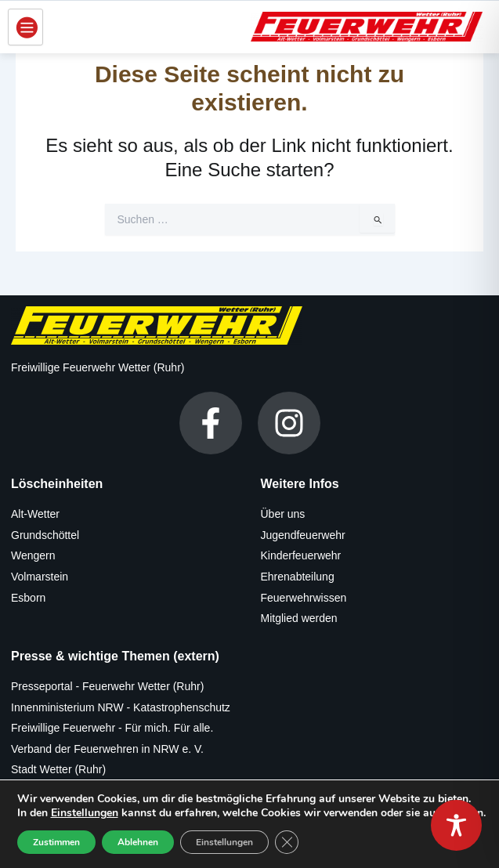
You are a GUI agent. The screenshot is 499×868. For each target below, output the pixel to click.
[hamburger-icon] (25, 27)
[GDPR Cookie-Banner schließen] (287, 842)
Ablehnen (138, 842)
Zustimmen (56, 842)
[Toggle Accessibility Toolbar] (456, 825)
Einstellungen (85, 813)
